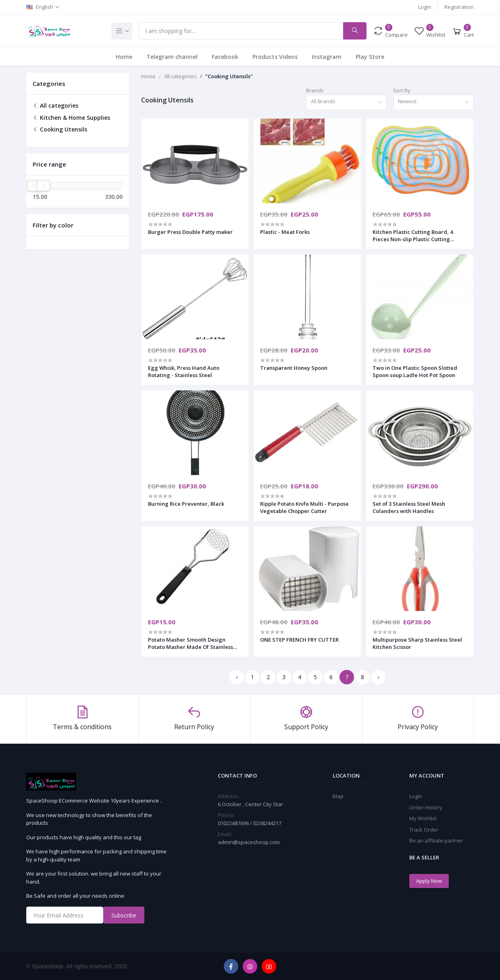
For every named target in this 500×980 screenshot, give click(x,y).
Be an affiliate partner (436, 840)
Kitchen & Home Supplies (71, 118)
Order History (426, 807)
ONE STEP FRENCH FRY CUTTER (299, 640)
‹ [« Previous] (237, 677)
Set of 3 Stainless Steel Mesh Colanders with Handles (409, 507)
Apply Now (429, 881)
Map (338, 796)
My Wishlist (423, 818)
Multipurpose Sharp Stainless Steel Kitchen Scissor (417, 643)
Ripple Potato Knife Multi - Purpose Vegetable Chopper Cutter (304, 507)
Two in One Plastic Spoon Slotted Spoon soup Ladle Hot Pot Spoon (415, 371)
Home (124, 57)
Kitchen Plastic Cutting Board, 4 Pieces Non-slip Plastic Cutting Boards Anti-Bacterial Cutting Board (419, 236)
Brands (315, 90)
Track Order (424, 830)
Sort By (402, 90)
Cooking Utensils (60, 129)
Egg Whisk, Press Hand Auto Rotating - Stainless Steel (184, 371)
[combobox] (346, 103)
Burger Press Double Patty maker (190, 232)
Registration (459, 7)
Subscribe (124, 915)
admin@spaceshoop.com (249, 842)
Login (425, 7)
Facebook (225, 57)
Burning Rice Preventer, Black (186, 504)
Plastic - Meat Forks (285, 232)
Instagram (327, 57)
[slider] (33, 186)
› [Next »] (378, 677)
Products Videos (275, 57)
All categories (55, 105)
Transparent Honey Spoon (294, 368)
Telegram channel (172, 57)
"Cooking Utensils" (229, 76)
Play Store (370, 57)
